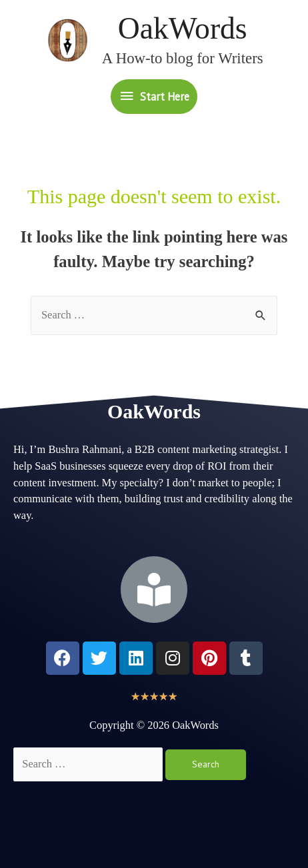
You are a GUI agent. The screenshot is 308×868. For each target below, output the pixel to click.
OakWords (183, 28)
